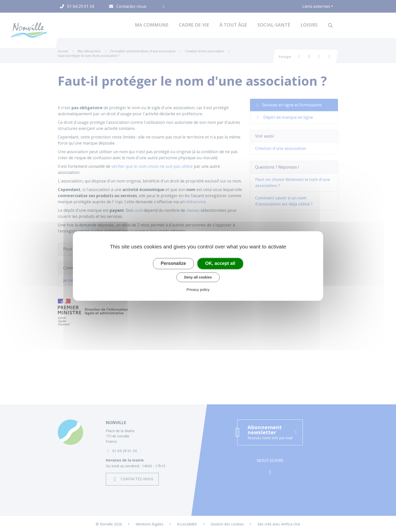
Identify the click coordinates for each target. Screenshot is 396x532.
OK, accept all (220, 263)
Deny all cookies (198, 277)
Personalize (173, 263)
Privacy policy (198, 290)
